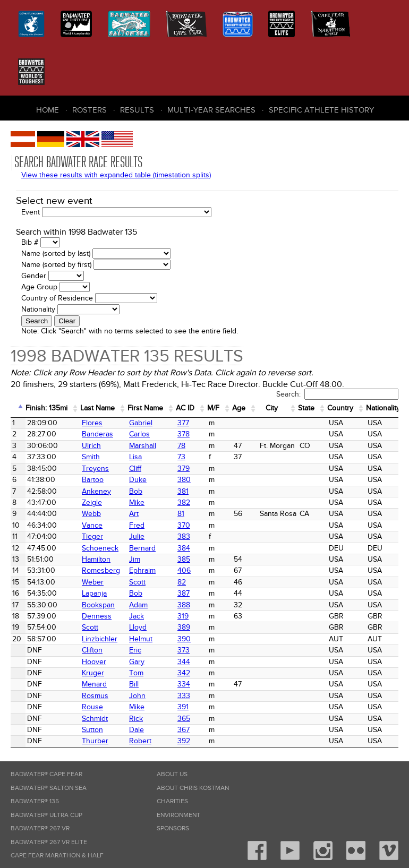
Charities (172, 801)
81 (181, 514)
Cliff (135, 469)
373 (184, 650)
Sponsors (173, 828)
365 (184, 719)
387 (184, 593)
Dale (137, 730)
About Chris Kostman (193, 788)
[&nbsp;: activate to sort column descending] (18, 409)
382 (184, 502)
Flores (92, 423)
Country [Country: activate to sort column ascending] (340, 408)
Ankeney (96, 491)
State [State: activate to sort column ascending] (306, 408)
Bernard (142, 548)
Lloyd (138, 627)
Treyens (95, 469)
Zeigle (92, 502)
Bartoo (93, 480)
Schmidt (95, 719)
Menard (94, 684)
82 (182, 582)
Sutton (92, 730)
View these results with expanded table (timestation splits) (116, 175)
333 (184, 696)
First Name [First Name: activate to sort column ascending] (145, 408)
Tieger (92, 536)
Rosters (90, 110)
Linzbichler (100, 639)
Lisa (135, 457)
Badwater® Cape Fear (46, 774)
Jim (135, 559)
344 (184, 662)
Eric (135, 650)
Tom (136, 673)
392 (184, 741)
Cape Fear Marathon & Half (57, 856)
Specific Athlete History (321, 110)
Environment (178, 815)
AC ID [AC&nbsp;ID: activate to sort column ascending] (185, 408)
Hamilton (96, 559)
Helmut (141, 639)
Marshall (143, 446)
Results (137, 110)
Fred (137, 525)
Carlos (139, 434)
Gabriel (141, 423)
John (137, 696)
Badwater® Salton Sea (49, 788)
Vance (92, 525)
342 (184, 673)
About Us (172, 774)
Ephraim (142, 570)
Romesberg (101, 570)
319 (183, 616)
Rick (136, 719)
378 (184, 434)
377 (183, 423)
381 (183, 491)
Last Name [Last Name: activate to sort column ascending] (97, 408)
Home (48, 110)
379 (184, 469)
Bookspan (98, 605)
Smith (91, 457)
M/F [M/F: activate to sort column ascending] (213, 408)
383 (184, 536)
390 (184, 639)
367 (184, 730)
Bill (134, 684)
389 (184, 627)
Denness (97, 616)
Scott (137, 582)
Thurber (95, 741)
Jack (137, 616)
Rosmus (95, 696)
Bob (136, 491)
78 (181, 446)
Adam (138, 605)
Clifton (92, 650)
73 (181, 457)
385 (184, 559)
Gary (137, 662)
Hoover (94, 662)
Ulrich (91, 446)
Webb (91, 514)
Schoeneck (100, 548)
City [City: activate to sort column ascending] (272, 408)
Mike (137, 502)
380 (184, 480)
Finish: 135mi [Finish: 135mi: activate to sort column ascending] (46, 408)
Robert (140, 741)
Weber (93, 582)
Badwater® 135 (35, 801)
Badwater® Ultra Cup (46, 815)
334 (184, 684)
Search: (337, 394)
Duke (138, 480)
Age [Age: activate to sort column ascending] (239, 408)
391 (183, 707)
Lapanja (94, 593)
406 (184, 570)
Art (134, 514)
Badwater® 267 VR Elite (49, 842)
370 (184, 525)
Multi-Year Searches (211, 110)
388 (184, 605)
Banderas (97, 434)
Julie (137, 536)
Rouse (92, 707)
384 (184, 548)
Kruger (93, 673)
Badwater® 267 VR (40, 828)
